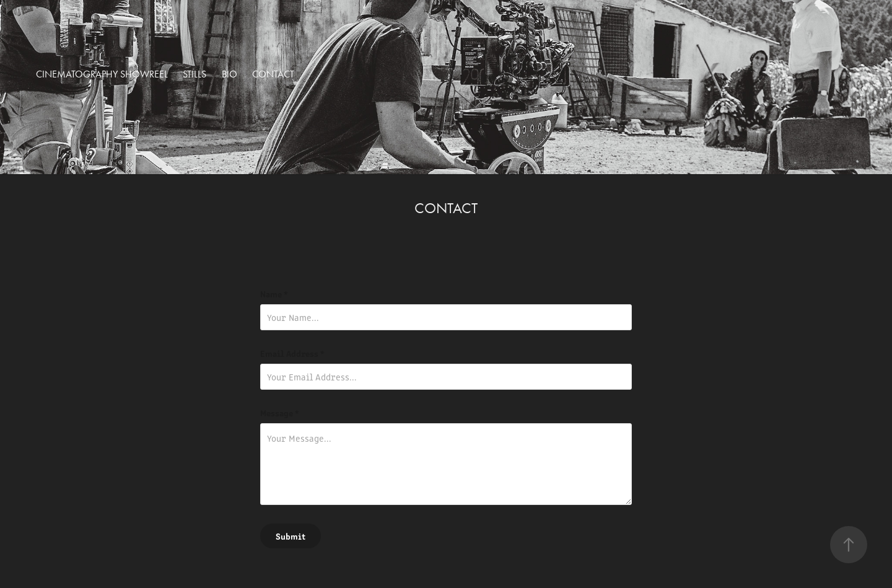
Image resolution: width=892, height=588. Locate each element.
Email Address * (292, 353)
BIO (230, 74)
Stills (195, 74)
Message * (280, 413)
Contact (273, 74)
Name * (274, 294)
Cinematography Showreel (102, 74)
